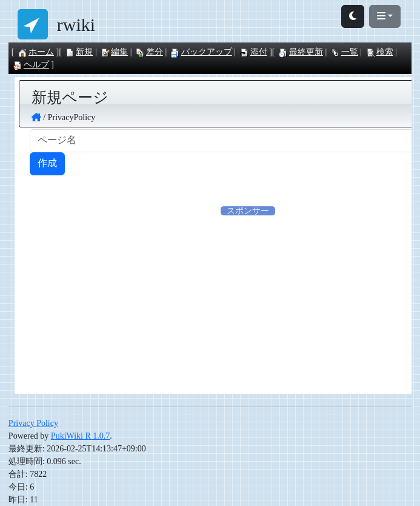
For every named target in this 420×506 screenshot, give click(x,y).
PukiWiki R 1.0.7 (80, 436)
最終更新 (301, 52)
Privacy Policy (33, 423)
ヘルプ (31, 65)
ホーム (36, 52)
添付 (253, 52)
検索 (379, 52)
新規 (79, 52)
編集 (114, 52)
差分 (149, 52)
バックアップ (201, 52)
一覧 (344, 52)
